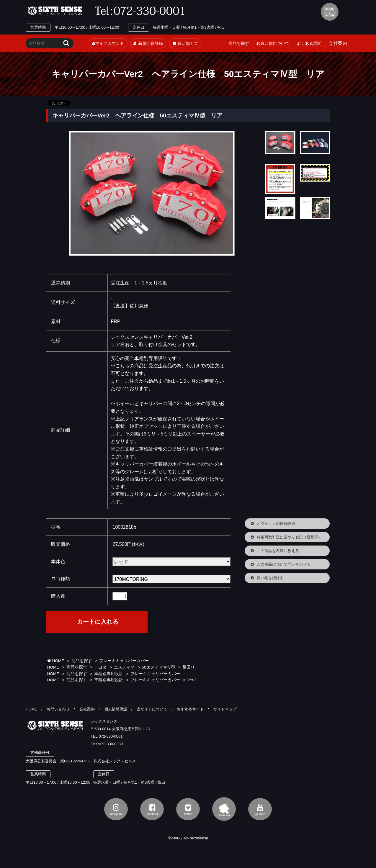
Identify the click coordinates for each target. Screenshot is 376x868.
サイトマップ (225, 709)
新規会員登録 (148, 43)
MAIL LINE (330, 12)
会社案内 (87, 709)
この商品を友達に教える (278, 551)
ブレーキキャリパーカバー (124, 661)
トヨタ (100, 667)
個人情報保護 (116, 709)
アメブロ (224, 809)
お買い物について (273, 43)
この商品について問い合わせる (284, 564)
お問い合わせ (58, 709)
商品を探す (239, 43)
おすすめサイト (190, 709)
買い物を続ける (270, 578)
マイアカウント (108, 43)
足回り (189, 667)
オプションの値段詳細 (276, 524)
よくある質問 (309, 43)
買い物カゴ (185, 43)
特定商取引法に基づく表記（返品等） (289, 537)
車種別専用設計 (109, 674)
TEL (141, 11)
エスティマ (124, 667)
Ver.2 (192, 680)
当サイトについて (152, 709)
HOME (56, 661)
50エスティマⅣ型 (159, 667)
